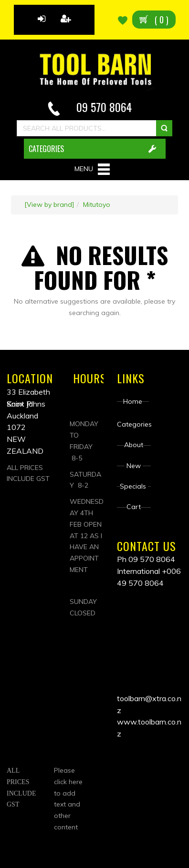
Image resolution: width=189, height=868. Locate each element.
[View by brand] (49, 204)
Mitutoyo (97, 204)
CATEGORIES (46, 149)
